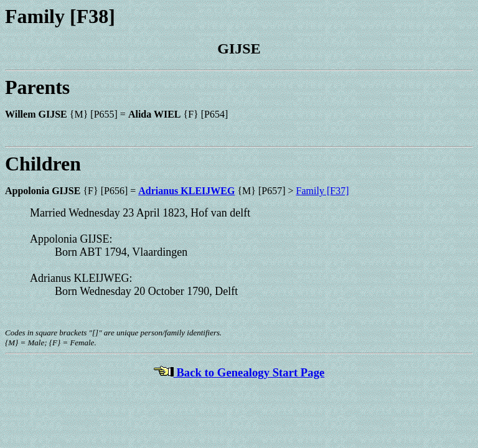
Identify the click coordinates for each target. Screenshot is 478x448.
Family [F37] (323, 191)
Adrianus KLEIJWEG (186, 191)
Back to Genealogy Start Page (239, 372)
